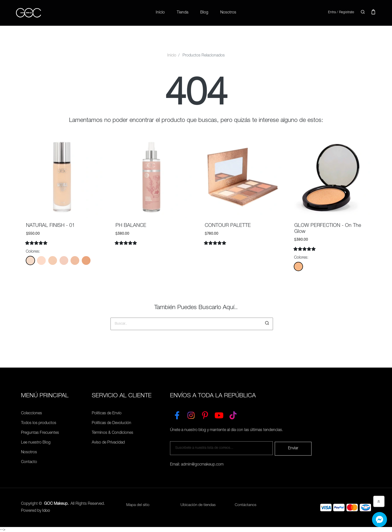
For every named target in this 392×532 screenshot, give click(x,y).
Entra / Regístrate (339, 12)
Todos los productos (39, 423)
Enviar (293, 448)
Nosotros (228, 12)
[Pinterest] (205, 414)
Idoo (46, 510)
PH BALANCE (131, 225)
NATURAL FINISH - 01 (50, 225)
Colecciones (31, 413)
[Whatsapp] (379, 520)
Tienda (182, 12)
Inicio (160, 12)
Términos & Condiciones (112, 433)
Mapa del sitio (138, 505)
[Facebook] (177, 414)
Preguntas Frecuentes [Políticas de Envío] (40, 433)
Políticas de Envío (107, 413)
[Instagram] (191, 414)
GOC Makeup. (56, 503)
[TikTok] (233, 414)
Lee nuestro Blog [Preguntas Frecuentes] (36, 442)
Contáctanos (246, 505)
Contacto (29, 462)
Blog (204, 12)
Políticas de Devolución (111, 423)
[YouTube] (219, 414)
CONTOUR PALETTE (228, 225)
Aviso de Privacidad (108, 442)
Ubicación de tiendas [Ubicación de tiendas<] (198, 505)
